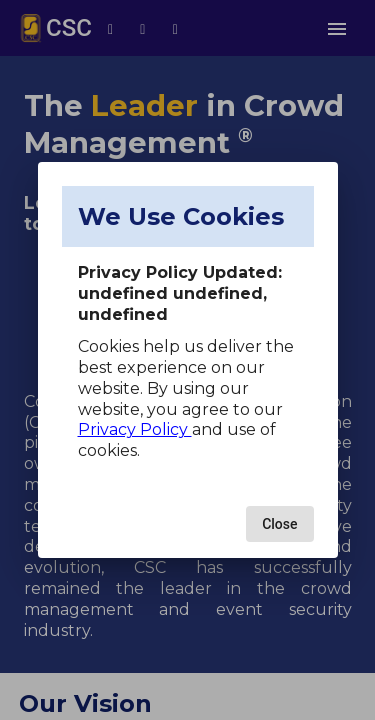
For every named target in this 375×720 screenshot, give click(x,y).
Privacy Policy (135, 429)
